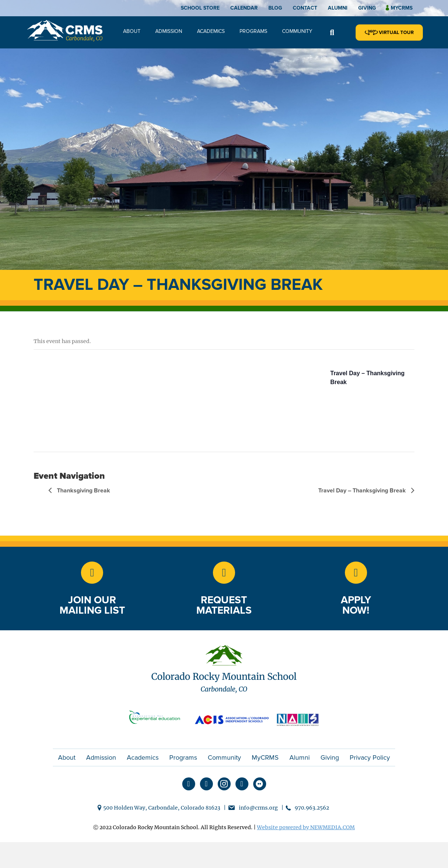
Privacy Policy (370, 757)
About (132, 31)
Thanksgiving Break (83, 491)
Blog (275, 8)
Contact (305, 8)
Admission (169, 31)
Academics (211, 31)
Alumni (338, 8)
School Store (200, 8)
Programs (253, 31)
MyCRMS (265, 757)
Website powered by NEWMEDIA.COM (306, 827)
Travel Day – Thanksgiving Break (363, 491)
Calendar (244, 8)
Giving (367, 8)
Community (297, 31)
